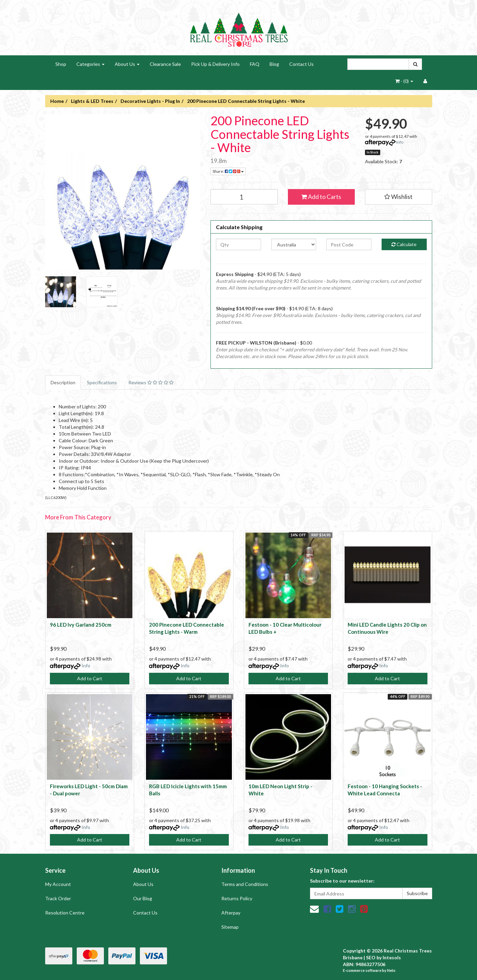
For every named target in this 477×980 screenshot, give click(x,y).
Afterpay (231, 913)
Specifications (102, 382)
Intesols (392, 957)
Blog (274, 64)
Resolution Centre (65, 913)
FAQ (255, 64)
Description (63, 382)
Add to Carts (321, 197)
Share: (228, 171)
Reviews (151, 382)
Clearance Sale (165, 64)
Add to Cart (90, 678)
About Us (127, 64)
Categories (90, 64)
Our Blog (143, 898)
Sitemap (230, 927)
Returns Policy (237, 898)
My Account (58, 884)
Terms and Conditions (245, 884)
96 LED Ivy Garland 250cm (81, 625)
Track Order (58, 898)
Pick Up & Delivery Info (215, 64)
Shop (61, 64)
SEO (371, 957)
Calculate (404, 244)
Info (400, 142)
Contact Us (301, 64)
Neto (391, 970)
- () (404, 81)
